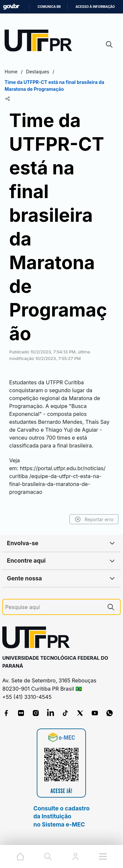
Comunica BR (49, 7)
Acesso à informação (95, 7)
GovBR (11, 7)
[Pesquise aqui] (53, 607)
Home (11, 72)
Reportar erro (94, 519)
